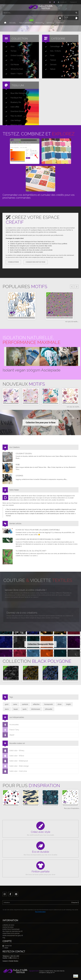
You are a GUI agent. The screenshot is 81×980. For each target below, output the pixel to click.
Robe (18, 465)
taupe (16, 709)
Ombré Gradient (13, 56)
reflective (36, 704)
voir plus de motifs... (72, 322)
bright (69, 704)
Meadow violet (13, 125)
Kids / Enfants (52, 51)
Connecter (7, 946)
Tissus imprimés (26, 22)
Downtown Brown (14, 111)
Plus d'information (40, 912)
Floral (49, 56)
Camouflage (51, 46)
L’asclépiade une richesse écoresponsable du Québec (38, 539)
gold (7, 704)
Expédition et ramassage (11, 929)
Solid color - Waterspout (15, 761)
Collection (20, 39)
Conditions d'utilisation (11, 933)
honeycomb (49, 704)
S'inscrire (75, 902)
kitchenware (36, 709)
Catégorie (58, 39)
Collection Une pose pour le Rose (41, 423)
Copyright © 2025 (34, 971)
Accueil (13, 23)
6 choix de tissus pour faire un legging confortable (38, 530)
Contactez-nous (8, 927)
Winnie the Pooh (13, 69)
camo (15, 704)
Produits (40, 23)
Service (50, 23)
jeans (7, 709)
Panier (69, 18)
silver (60, 704)
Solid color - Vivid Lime (15, 771)
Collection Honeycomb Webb (41, 644)
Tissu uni (18, 85)
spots (25, 709)
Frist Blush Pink (13, 98)
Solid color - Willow (13, 756)
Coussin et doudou (24, 454)
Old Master (11, 65)
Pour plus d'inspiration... (72, 808)
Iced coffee (11, 107)
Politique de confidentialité (12, 931)
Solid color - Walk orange (16, 766)
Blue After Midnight (15, 93)
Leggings (19, 476)
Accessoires (11, 725)
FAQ (4, 938)
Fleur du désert (13, 116)
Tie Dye (10, 51)
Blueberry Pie (12, 102)
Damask (50, 65)
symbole (25, 704)
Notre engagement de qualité (13, 936)
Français (73, 2)
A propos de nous (8, 925)
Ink (8, 60)
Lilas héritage (12, 120)
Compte (62, 2)
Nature (49, 69)
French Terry (11, 730)
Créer (5, 948)
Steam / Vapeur (13, 74)
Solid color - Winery (13, 751)
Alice (9, 46)
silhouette (49, 709)
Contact (60, 23)
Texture (50, 60)
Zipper (8, 735)
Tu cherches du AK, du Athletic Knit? (31, 551)
